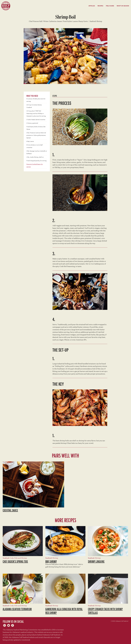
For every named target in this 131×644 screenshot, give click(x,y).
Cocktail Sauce (10, 510)
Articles (92, 6)
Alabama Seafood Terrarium (17, 609)
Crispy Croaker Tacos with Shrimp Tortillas (105, 611)
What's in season (123, 6)
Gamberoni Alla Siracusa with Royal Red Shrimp (64, 611)
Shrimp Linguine (96, 561)
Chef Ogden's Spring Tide (15, 561)
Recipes (100, 6)
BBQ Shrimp (51, 561)
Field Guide (110, 6)
